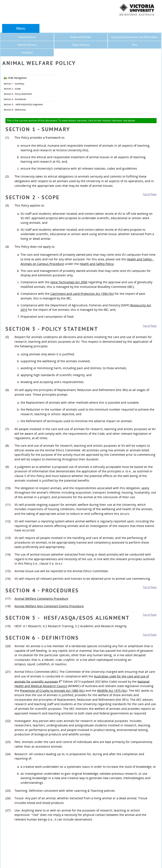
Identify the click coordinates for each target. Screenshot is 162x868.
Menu (21, 28)
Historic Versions (27, 45)
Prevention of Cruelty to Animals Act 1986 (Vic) (52, 691)
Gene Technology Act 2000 (69, 282)
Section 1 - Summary (14, 84)
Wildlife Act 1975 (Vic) (112, 691)
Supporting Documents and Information (135, 37)
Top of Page (150, 194)
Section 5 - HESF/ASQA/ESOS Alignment (23, 104)
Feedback (27, 53)
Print (135, 45)
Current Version (27, 37)
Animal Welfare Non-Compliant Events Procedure (49, 606)
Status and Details (81, 37)
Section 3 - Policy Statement (18, 94)
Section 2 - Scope (12, 89)
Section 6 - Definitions (15, 110)
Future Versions (81, 45)
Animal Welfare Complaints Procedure (41, 599)
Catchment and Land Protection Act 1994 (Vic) (82, 294)
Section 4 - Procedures (15, 99)
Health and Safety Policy (97, 264)
